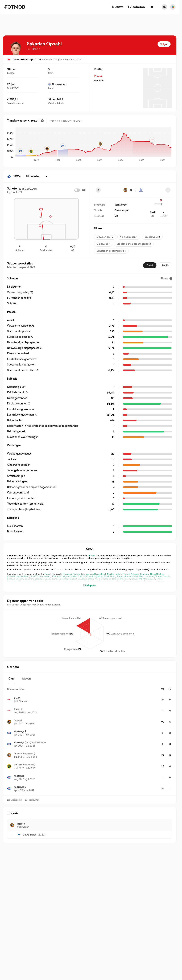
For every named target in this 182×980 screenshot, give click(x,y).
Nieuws (118, 7)
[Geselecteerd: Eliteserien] (37, 176)
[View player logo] (16, 48)
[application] (93, 144)
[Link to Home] (15, 7)
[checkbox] (77, 190)
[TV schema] (136, 7)
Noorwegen (57, 84)
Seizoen (26, 679)
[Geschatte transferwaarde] (42, 121)
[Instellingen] (152, 7)
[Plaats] (166, 279)
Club (11, 679)
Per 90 (165, 265)
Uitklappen (90, 585)
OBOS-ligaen (30, 835)
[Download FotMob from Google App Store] (173, 7)
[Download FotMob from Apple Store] (164, 7)
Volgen (164, 44)
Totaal (150, 265)
